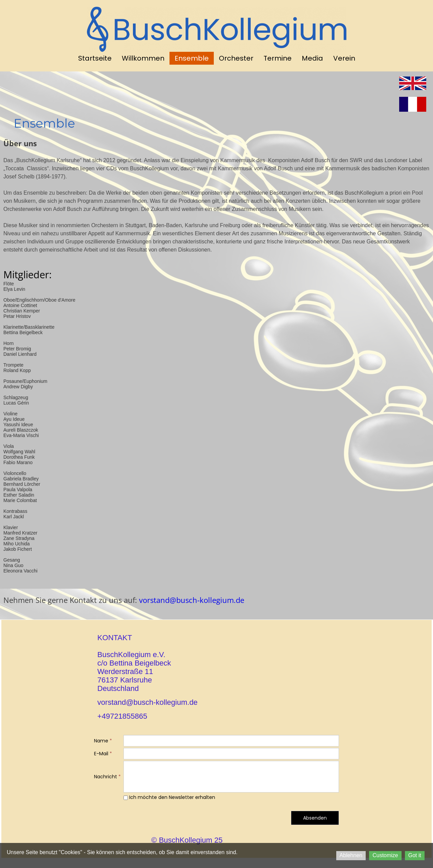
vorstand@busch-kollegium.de (191, 600)
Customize (385, 855)
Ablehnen (351, 855)
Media (312, 58)
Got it (415, 855)
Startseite (95, 58)
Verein (344, 58)
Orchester (236, 58)
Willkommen (143, 58)
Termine (278, 58)
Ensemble (192, 58)
